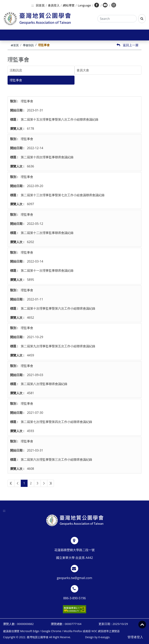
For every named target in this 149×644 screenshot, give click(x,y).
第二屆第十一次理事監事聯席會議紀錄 (47, 270)
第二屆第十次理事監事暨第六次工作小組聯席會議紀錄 (58, 308)
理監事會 (16, 80)
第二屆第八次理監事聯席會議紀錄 (44, 384)
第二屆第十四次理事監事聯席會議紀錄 (47, 157)
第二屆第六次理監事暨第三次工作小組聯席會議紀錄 (56, 459)
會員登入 (54, 5)
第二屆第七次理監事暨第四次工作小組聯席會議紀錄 (56, 422)
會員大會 (83, 70)
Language (84, 5)
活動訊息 (16, 70)
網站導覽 (69, 5)
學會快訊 (28, 45)
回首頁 (40, 5)
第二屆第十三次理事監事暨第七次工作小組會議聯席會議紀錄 (63, 195)
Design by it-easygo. (98, 637)
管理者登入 (135, 637)
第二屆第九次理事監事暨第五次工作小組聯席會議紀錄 (58, 346)
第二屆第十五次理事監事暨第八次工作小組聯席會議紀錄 (60, 119)
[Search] (117, 19)
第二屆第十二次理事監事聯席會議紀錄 (47, 233)
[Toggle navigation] (5, 35)
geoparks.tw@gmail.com (74, 578)
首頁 (15, 45)
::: (33, 5)
